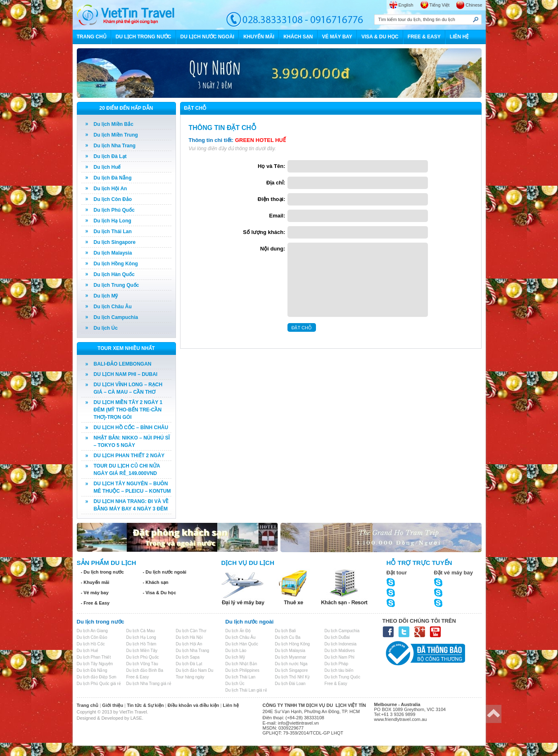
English (406, 5)
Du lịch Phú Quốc (114, 210)
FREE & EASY (424, 37)
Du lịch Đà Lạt (110, 156)
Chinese (474, 5)
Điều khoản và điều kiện (194, 705)
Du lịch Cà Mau (141, 631)
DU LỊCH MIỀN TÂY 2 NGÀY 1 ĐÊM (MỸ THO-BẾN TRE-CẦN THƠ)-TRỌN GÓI (128, 410)
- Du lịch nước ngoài (165, 572)
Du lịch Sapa (188, 657)
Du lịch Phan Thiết (94, 657)
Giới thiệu (113, 705)
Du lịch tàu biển (339, 670)
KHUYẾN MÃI (259, 37)
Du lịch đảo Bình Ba (145, 670)
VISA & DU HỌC (380, 37)
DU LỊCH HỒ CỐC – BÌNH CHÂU (131, 428)
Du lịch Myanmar (291, 657)
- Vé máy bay (95, 593)
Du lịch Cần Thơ (191, 631)
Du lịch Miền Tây (142, 651)
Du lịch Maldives (340, 651)
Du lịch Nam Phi (340, 657)
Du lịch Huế (107, 167)
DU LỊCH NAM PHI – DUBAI (126, 374)
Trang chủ (88, 705)
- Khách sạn (156, 582)
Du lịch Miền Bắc (114, 124)
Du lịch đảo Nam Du (195, 670)
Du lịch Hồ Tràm (141, 644)
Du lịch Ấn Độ (238, 631)
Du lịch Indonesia (341, 644)
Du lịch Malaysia (113, 253)
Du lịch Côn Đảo (113, 199)
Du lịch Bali (286, 631)
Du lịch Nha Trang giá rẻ (149, 684)
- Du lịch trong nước (102, 572)
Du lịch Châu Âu (113, 307)
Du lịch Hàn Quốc (114, 274)
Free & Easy (138, 677)
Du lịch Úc (106, 328)
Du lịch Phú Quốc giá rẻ (99, 684)
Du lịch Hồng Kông (116, 264)
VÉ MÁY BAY (337, 37)
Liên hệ (231, 705)
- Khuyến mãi (95, 582)
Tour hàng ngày (190, 677)
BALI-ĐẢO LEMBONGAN (123, 364)
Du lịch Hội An (110, 189)
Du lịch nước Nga (291, 664)
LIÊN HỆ (459, 37)
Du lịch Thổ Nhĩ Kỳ (292, 677)
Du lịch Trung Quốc (116, 285)
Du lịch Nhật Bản (241, 664)
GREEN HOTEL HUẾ (260, 140)
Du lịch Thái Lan (113, 232)
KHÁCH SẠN (298, 37)
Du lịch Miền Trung (116, 135)
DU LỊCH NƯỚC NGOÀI (208, 37)
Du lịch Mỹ (106, 296)
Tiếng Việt (440, 5)
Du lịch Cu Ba (288, 637)
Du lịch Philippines (243, 670)
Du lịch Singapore (115, 242)
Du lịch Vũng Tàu (142, 664)
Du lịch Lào (236, 651)
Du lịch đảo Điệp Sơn (97, 677)
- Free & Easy (95, 603)
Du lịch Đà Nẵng (113, 178)
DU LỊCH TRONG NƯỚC (144, 37)
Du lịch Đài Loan (290, 684)
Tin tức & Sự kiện (145, 705)
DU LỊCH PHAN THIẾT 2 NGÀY (129, 456)
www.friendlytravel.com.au (401, 719)
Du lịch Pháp (336, 664)
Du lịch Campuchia (116, 317)
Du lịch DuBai (337, 637)
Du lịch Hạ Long (113, 221)
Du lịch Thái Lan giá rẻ (246, 690)
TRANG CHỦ (92, 37)
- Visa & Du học (160, 593)
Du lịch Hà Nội (189, 637)
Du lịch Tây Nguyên (95, 664)
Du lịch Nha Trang (115, 146)
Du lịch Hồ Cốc (91, 644)
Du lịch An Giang (92, 631)
